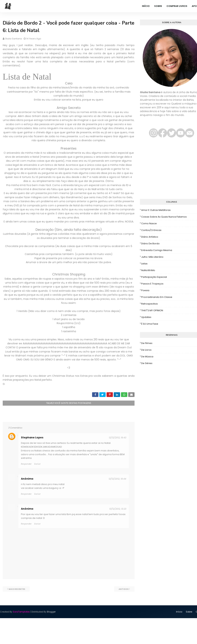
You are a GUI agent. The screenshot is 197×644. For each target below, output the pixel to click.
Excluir (37, 464)
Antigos (124, 589)
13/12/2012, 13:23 (118, 509)
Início (179, 612)
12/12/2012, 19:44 (117, 479)
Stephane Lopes (32, 437)
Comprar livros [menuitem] (177, 6)
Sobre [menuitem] (158, 6)
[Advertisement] (167, 170)
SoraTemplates (21, 612)
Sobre (189, 612)
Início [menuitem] (146, 6)
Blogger (51, 612)
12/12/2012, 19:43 (118, 438)
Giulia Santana (13, 39)
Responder (26, 464)
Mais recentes (17, 589)
